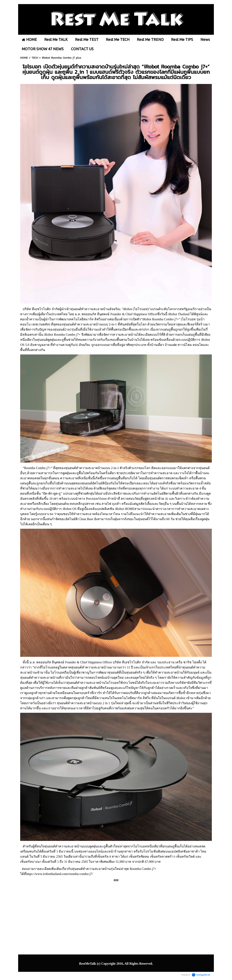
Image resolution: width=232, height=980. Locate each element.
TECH (35, 58)
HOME (24, 58)
